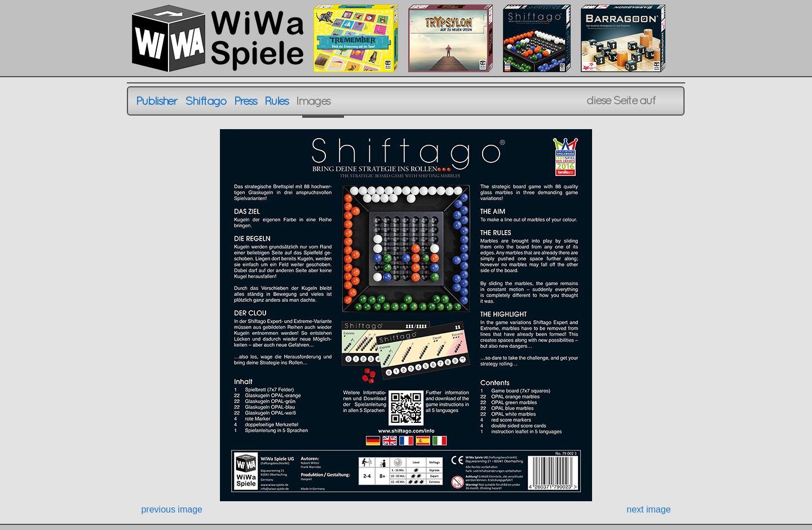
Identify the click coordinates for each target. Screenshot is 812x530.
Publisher (156, 101)
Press (246, 101)
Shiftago (205, 101)
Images (313, 101)
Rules (276, 101)
